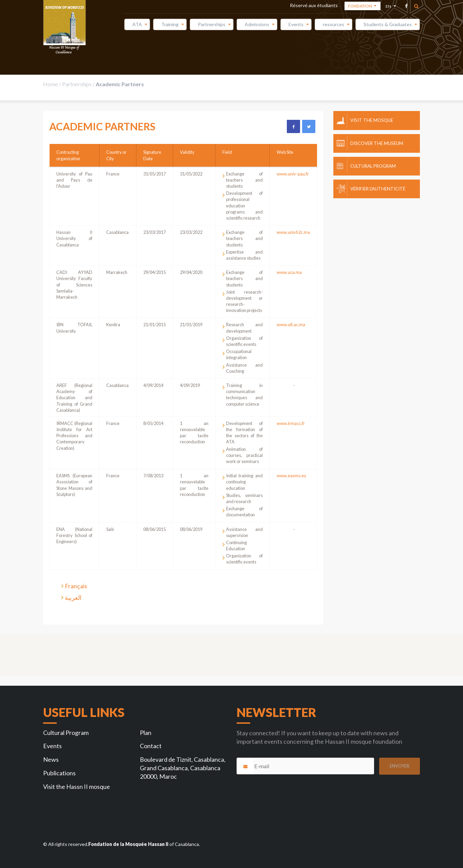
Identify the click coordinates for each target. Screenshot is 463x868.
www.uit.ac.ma (291, 325)
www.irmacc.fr (291, 423)
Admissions (257, 24)
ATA (137, 24)
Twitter (309, 126)
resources (334, 24)
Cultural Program (373, 166)
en (389, 7)
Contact (151, 746)
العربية (73, 597)
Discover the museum (377, 143)
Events (296, 24)
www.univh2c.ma (293, 232)
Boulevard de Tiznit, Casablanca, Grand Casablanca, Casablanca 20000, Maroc (183, 768)
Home (51, 84)
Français (76, 586)
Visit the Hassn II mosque (77, 787)
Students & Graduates (388, 24)
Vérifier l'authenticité (378, 189)
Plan (146, 733)
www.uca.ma (289, 272)
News (51, 759)
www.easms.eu (291, 476)
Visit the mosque (372, 120)
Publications (59, 773)
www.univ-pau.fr (293, 174)
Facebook (293, 126)
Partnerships (212, 24)
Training (170, 24)
